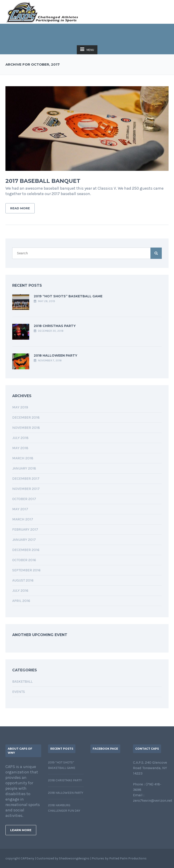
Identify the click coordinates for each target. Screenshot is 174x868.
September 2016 (26, 570)
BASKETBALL (22, 681)
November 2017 (26, 489)
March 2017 (23, 519)
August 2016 (23, 580)
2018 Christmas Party (55, 326)
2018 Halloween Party (56, 355)
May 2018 (20, 448)
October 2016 (24, 560)
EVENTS (19, 692)
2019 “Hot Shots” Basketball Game (68, 296)
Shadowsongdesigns (74, 858)
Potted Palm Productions (128, 858)
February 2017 (25, 529)
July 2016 (20, 590)
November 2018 (26, 428)
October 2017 (24, 499)
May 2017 (20, 509)
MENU (87, 49)
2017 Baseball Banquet (43, 181)
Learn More (21, 830)
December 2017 (26, 478)
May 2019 (20, 407)
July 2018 (20, 438)
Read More (20, 208)
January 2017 (24, 540)
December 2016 (26, 550)
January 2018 (24, 468)
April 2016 (21, 601)
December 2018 (26, 417)
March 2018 (23, 458)
